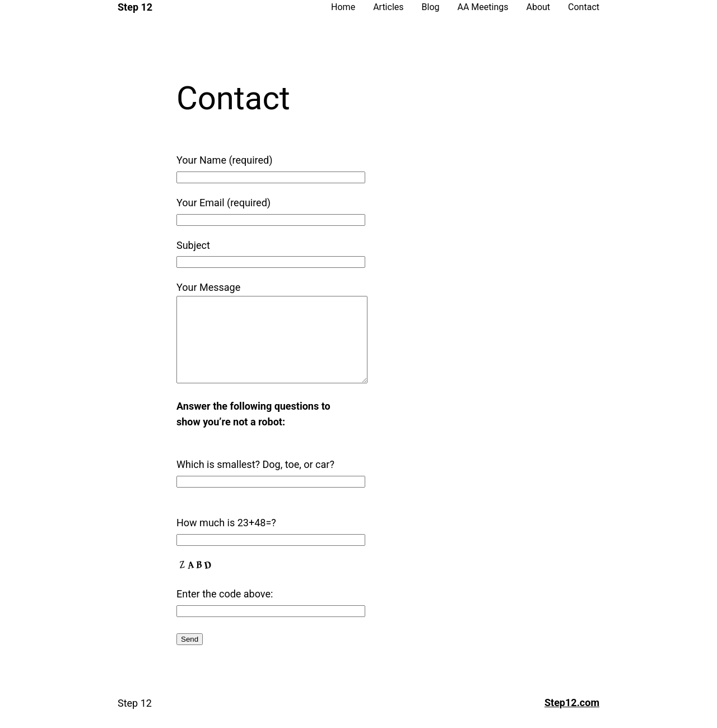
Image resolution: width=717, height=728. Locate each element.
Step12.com (572, 719)
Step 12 (135, 7)
